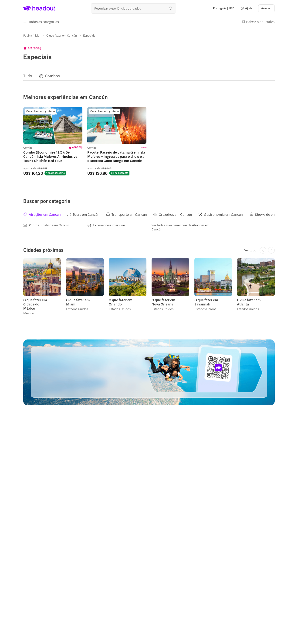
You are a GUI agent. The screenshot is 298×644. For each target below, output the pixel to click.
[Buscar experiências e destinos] (134, 8)
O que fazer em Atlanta (249, 302)
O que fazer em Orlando (121, 302)
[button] (247, 8)
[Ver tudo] (250, 250)
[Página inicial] (32, 35)
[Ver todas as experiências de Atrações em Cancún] (181, 227)
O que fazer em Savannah (206, 302)
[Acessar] (266, 8)
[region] (149, 76)
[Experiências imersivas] (106, 225)
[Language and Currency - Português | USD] (224, 8)
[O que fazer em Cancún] (62, 35)
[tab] (45, 214)
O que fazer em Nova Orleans (163, 302)
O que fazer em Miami (78, 302)
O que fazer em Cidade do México (35, 304)
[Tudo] (28, 76)
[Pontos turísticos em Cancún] (46, 225)
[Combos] (52, 76)
